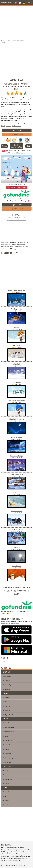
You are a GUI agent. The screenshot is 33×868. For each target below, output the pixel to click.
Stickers (8, 126)
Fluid (25, 187)
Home (3, 41)
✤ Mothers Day (8, 740)
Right (19, 187)
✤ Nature (6, 800)
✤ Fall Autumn (7, 779)
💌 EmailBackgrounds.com (19, 184)
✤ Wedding (7, 689)
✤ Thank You (7, 710)
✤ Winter (6, 784)
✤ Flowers (6, 796)
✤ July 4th (6, 749)
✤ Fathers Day (7, 745)
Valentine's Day (19, 41)
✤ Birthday (6, 680)
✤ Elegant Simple (8, 715)
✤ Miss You (7, 706)
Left (8, 187)
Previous (4, 146)
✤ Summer (6, 775)
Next (29, 146)
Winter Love (7, 43)
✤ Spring (6, 770)
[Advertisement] (16, 22)
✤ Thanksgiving (8, 758)
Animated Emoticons (24, 124)
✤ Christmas (7, 762)
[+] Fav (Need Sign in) (17, 134)
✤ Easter (6, 736)
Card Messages (16, 126)
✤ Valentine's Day (8, 727)
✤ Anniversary (7, 676)
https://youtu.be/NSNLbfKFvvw (16, 220)
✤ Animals (6, 792)
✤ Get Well (6, 697)
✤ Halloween (7, 754)
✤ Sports (6, 805)
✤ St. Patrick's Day (9, 732)
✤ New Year (7, 723)
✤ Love (5, 702)
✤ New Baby (7, 685)
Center (14, 187)
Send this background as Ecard (16, 146)
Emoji (3, 126)
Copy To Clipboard (17, 130)
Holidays (10, 41)
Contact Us (22, 865)
